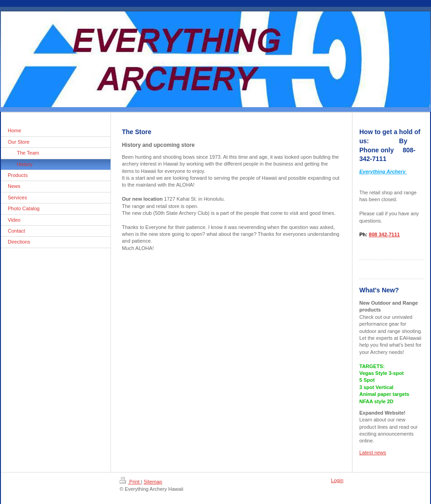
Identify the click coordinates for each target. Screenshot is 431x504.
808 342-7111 (384, 234)
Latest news (373, 452)
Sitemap (153, 482)
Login (337, 480)
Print (130, 482)
